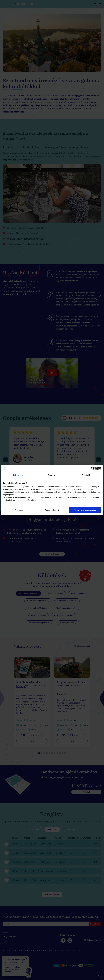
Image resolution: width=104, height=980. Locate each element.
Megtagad (19, 510)
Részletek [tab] (52, 475)
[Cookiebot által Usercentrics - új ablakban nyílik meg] (91, 468)
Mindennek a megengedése (85, 510)
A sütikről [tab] (86, 475)
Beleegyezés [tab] (18, 475)
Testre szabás (52, 510)
